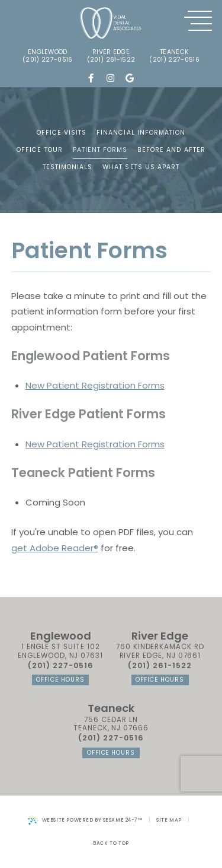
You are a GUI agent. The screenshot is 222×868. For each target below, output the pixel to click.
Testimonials (68, 167)
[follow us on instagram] (110, 79)
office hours (60, 680)
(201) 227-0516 (47, 60)
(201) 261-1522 (111, 60)
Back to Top (111, 843)
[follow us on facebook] (91, 79)
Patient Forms (100, 150)
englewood (48, 53)
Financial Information (141, 133)
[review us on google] (130, 79)
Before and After (171, 150)
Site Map (169, 820)
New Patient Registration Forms (95, 385)
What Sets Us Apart (141, 167)
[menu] (198, 21)
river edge (111, 53)
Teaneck (174, 53)
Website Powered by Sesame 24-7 (85, 820)
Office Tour (40, 150)
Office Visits (62, 133)
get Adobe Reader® (55, 548)
